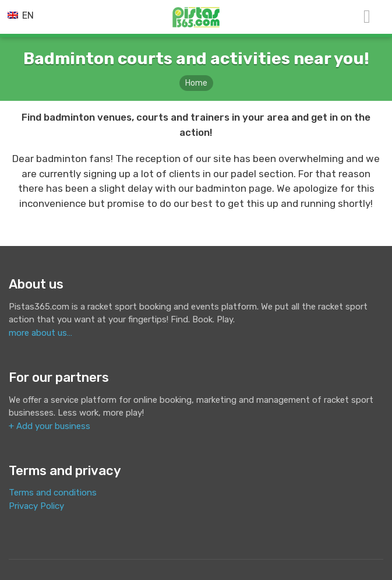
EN (21, 15)
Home (196, 83)
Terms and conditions (53, 493)
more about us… (40, 333)
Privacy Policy (36, 506)
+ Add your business (50, 426)
